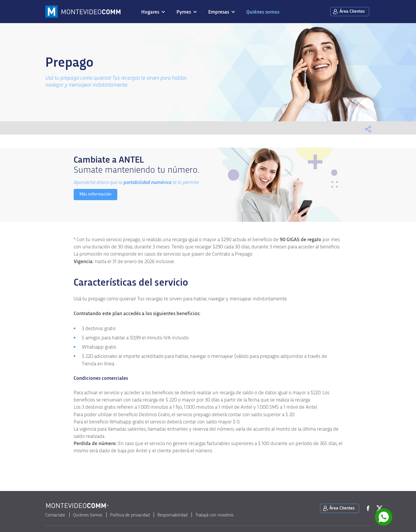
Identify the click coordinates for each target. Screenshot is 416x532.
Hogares (150, 12)
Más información (95, 194)
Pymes (184, 12)
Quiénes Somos (88, 515)
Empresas (219, 12)
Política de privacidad (130, 515)
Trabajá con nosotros (214, 515)
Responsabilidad (172, 515)
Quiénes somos (263, 12)
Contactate (55, 515)
